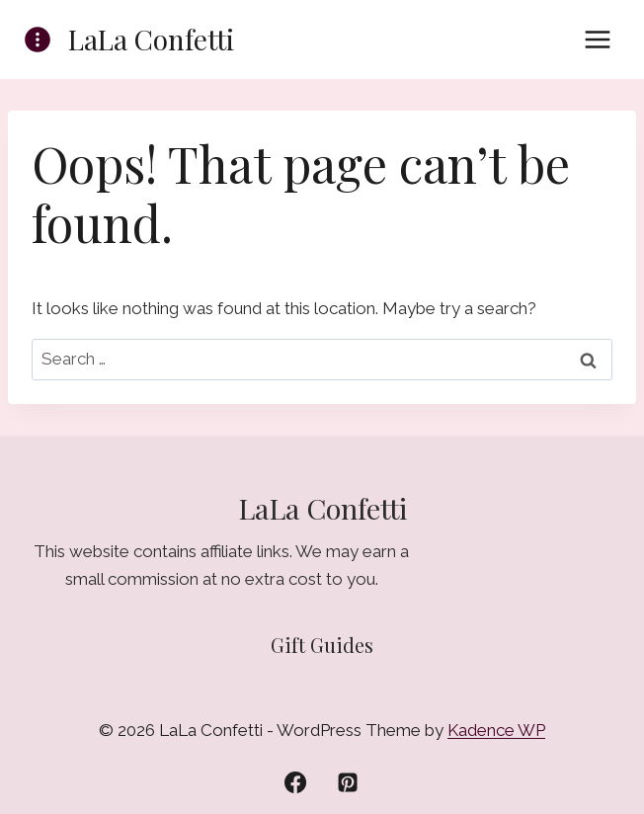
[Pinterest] (348, 782)
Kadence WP (496, 730)
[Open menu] (597, 39)
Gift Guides (322, 645)
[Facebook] (295, 782)
